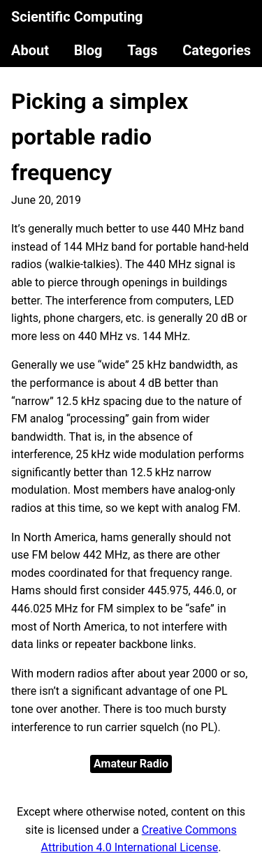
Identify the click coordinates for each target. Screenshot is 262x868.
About (30, 50)
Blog (88, 50)
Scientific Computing (77, 17)
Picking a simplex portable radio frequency (100, 137)
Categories (217, 50)
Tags (142, 50)
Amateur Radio (131, 764)
